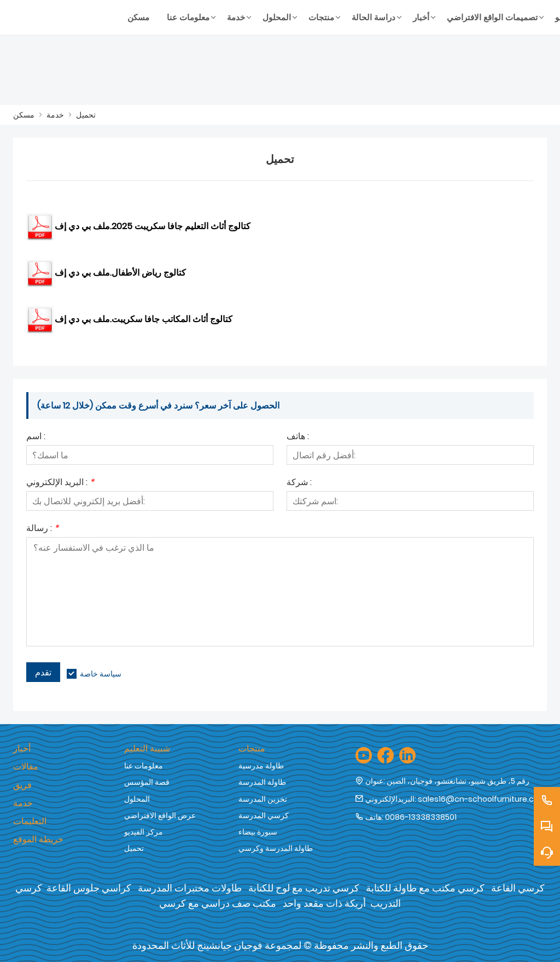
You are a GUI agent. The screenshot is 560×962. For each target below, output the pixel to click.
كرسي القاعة (518, 888)
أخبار (22, 748)
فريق (22, 785)
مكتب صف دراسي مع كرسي (218, 903)
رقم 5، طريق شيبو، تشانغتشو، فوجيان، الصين (458, 781)
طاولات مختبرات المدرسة (190, 888)
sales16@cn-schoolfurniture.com (482, 799)
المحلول (137, 799)
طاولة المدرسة (262, 782)
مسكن (24, 115)
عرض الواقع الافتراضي (160, 815)
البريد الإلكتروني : (60, 483)
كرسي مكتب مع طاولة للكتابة (425, 888)
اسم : (36, 437)
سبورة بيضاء (258, 832)
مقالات (26, 766)
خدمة (55, 115)
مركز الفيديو (144, 832)
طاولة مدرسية (261, 766)
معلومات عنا (144, 766)
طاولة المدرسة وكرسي (276, 848)
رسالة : (42, 529)
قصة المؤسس (147, 782)
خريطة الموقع (38, 839)
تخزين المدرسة (263, 799)
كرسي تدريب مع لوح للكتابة (304, 888)
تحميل (86, 115)
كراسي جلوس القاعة (89, 888)
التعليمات (30, 821)
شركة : (299, 483)
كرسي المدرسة (264, 815)
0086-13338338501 (421, 817)
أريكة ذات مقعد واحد (324, 903)
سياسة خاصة (101, 674)
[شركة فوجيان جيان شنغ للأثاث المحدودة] (66, 18)
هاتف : (298, 437)
